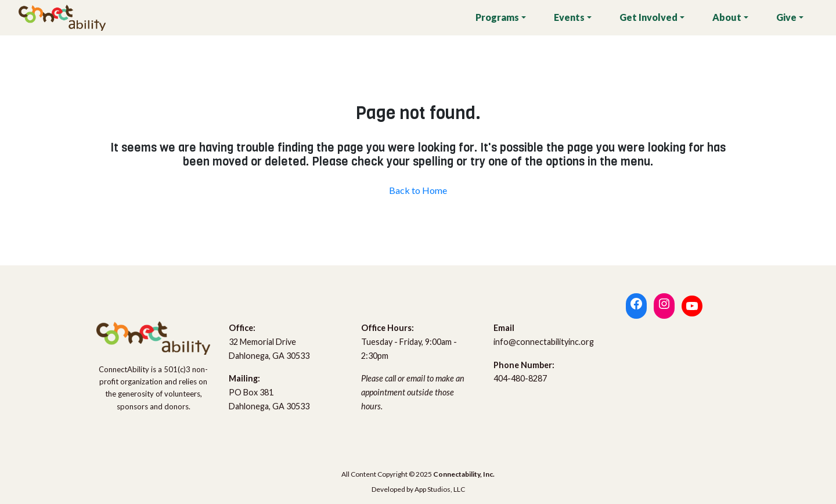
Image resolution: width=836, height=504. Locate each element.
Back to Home (418, 190)
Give (786, 17)
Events (569, 17)
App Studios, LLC (440, 489)
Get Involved (648, 17)
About (727, 17)
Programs (497, 17)
